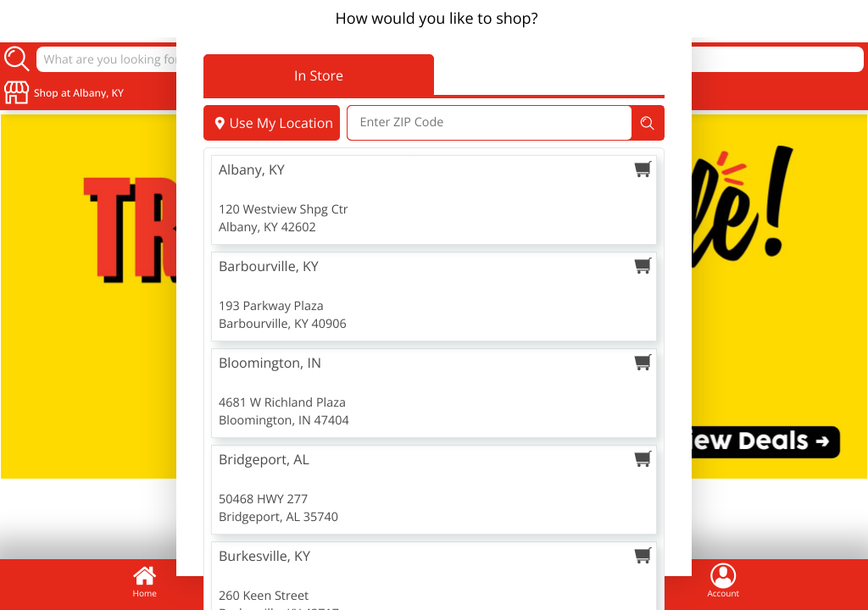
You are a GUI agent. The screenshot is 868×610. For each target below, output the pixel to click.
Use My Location (272, 123)
